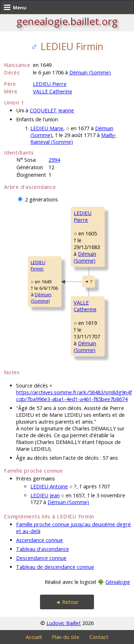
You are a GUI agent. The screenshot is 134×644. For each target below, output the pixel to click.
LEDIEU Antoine (49, 486)
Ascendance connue (39, 540)
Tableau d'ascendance (43, 549)
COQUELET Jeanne (52, 110)
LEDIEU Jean (45, 495)
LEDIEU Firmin (38, 265)
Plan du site (66, 637)
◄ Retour (67, 602)
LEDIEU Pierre (50, 84)
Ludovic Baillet (64, 623)
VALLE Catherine (53, 91)
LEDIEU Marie (47, 128)
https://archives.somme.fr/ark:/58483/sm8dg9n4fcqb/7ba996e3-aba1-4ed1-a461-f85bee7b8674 (74, 396)
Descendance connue (41, 558)
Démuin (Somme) (90, 72)
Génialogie (118, 582)
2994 (54, 160)
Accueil (34, 637)
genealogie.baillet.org (67, 21)
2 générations (41, 199)
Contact (99, 637)
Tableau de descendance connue (55, 567)
